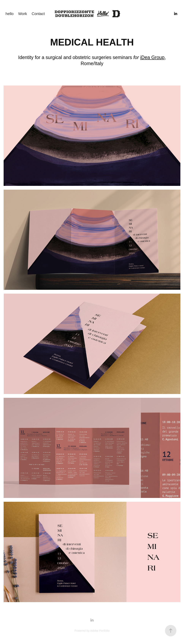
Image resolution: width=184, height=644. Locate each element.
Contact (38, 14)
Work (23, 14)
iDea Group (152, 57)
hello (10, 14)
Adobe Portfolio (100, 631)
